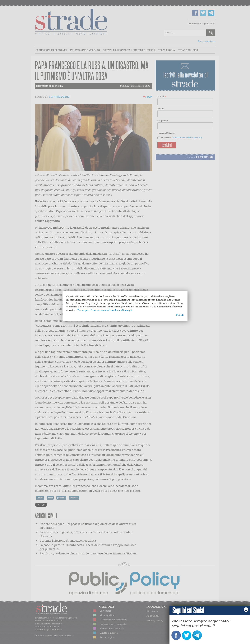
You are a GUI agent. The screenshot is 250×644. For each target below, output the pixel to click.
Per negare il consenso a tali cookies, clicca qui (105, 310)
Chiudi (180, 315)
